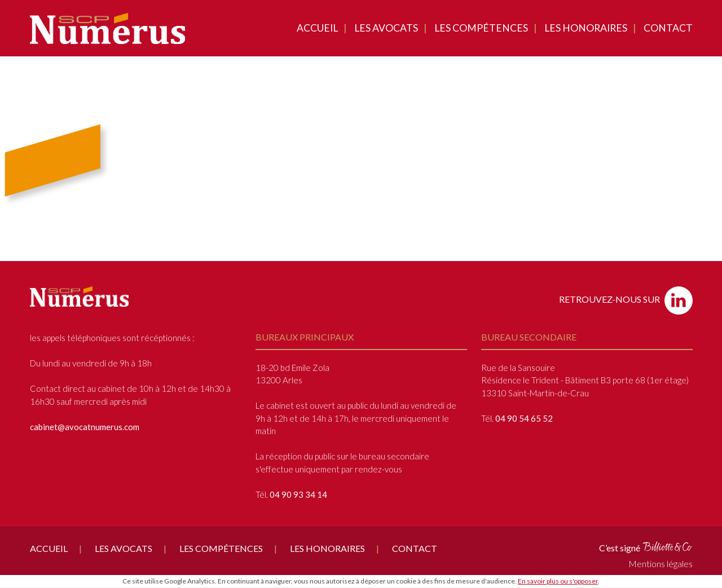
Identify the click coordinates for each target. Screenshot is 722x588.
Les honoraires (586, 28)
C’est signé (646, 547)
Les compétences (481, 28)
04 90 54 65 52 (524, 418)
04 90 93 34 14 (298, 494)
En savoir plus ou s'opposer (558, 581)
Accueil (317, 28)
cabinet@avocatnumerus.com (85, 427)
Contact (668, 28)
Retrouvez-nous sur (626, 300)
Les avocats (386, 28)
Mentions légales (661, 563)
